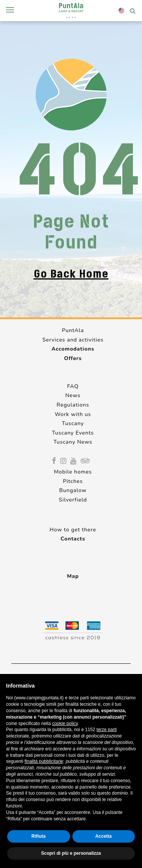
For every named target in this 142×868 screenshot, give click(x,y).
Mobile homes (73, 472)
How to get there (73, 530)
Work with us (73, 414)
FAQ (73, 386)
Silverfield (73, 500)
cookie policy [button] (65, 724)
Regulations (73, 405)
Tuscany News (73, 442)
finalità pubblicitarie (44, 761)
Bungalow (73, 490)
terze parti (107, 730)
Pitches (73, 481)
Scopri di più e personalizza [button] (71, 853)
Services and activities (73, 340)
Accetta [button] (104, 836)
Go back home (71, 274)
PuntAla (73, 330)
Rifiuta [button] (38, 836)
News (73, 395)
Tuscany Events (73, 433)
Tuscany (73, 423)
